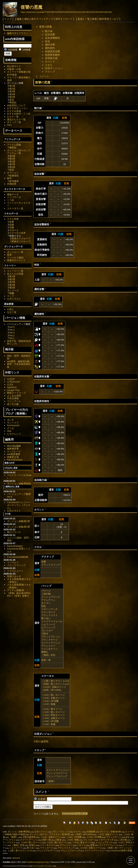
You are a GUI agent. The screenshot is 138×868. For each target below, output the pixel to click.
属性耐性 (50, 48)
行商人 (11, 309)
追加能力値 (51, 58)
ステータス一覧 (15, 209)
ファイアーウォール (52, 621)
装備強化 (14, 176)
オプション (13, 173)
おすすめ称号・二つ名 (19, 114)
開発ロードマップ (16, 393)
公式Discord (13, 382)
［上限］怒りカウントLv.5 (55, 681)
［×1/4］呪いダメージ (53, 712)
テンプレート (14, 451)
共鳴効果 (12, 184)
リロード (68, 19)
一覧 (87, 19)
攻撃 (44, 562)
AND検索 (11, 50)
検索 (95, 19)
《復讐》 (51, 781)
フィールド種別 (15, 258)
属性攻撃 (50, 45)
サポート (14, 230)
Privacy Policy (37, 866)
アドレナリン (48, 600)
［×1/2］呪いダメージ (53, 695)
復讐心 (45, 652)
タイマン (46, 603)
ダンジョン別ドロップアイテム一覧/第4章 (50, 834)
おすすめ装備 (14, 111)
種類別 (13, 148)
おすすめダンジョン (18, 108)
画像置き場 (13, 457)
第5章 (12, 97)
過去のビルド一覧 (16, 119)
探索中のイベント (16, 260)
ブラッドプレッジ (51, 637)
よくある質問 (14, 396)
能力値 (49, 31)
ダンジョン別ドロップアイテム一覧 (19, 152)
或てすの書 (13, 404)
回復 (12, 225)
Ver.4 (12, 330)
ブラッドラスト (50, 615)
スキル (49, 65)
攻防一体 (46, 660)
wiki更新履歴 (14, 454)
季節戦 (13, 103)
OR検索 (25, 50)
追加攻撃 (50, 35)
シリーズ (14, 291)
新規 (80, 19)
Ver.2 (12, 335)
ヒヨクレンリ (14, 434)
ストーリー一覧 (15, 271)
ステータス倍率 (18, 233)
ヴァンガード (48, 612)
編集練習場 (13, 449)
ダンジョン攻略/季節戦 (19, 484)
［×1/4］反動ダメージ (53, 718)
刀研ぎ (45, 634)
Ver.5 (12, 327)
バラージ (46, 591)
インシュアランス (51, 597)
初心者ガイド (14, 66)
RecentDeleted (15, 460)
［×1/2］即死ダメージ (53, 715)
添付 (58, 19)
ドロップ (50, 72)
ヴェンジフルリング (57, 776)
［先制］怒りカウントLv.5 (55, 684)
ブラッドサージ (50, 640)
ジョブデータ (14, 197)
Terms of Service (48, 866)
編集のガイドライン (18, 33)
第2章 (12, 89)
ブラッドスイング (51, 565)
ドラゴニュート (15, 571)
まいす (11, 420)
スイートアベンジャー (58, 770)
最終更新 (104, 19)
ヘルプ (115, 19)
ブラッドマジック (16, 565)
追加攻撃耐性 (52, 38)
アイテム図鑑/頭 (16, 590)
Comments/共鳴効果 (18, 557)
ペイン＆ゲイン (50, 649)
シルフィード (48, 624)
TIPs (9, 125)
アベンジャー (48, 646)
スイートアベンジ (51, 643)
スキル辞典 (13, 219)
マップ (11, 296)
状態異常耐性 (52, 55)
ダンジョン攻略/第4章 (111, 832)
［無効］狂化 (48, 655)
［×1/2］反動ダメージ (53, 698)
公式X (10, 385)
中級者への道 (14, 69)
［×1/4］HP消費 (50, 721)
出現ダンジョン (54, 68)
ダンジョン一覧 (15, 252)
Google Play (13, 390)
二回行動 (46, 594)
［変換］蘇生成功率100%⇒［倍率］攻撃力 (19, 595)
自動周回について (16, 105)
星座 (12, 100)
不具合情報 (13, 398)
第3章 (12, 91)
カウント (50, 61)
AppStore (12, 387)
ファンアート (14, 401)
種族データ (13, 194)
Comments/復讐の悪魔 (75, 814)
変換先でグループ (21, 241)
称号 (9, 178)
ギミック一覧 (14, 122)
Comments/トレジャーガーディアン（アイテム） (19, 505)
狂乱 (44, 606)
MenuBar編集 (14, 446)
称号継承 (14, 181)
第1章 (12, 86)
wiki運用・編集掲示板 (18, 361)
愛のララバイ (14, 532)
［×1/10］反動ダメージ (54, 687)
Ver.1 (12, 338)
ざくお (11, 428)
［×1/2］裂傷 (48, 704)
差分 (34, 19)
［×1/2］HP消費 (50, 701)
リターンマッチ (50, 609)
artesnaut (16, 858)
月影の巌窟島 (41, 741)
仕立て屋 (12, 312)
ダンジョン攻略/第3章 (19, 527)
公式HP (11, 379)
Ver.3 (12, 333)
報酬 (12, 293)
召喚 (12, 227)
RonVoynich (13, 425)
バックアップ (46, 19)
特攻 (47, 41)
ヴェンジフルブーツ (57, 773)
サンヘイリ (13, 423)
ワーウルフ (13, 563)
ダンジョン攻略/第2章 (19, 521)
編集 (19, 19)
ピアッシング (48, 627)
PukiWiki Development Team (38, 862)
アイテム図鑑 (14, 145)
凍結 (26, 19)
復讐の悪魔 (32, 7)
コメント (44, 76)
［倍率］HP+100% (51, 690)
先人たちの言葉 (15, 274)
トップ (8, 19)
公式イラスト (14, 299)
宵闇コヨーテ (14, 576)
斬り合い (46, 618)
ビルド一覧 (13, 117)
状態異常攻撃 (52, 51)
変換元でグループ (21, 239)
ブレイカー (47, 631)
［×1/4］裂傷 (48, 724)
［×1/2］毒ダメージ (52, 709)
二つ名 (11, 200)
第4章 (12, 94)
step (9, 431)
